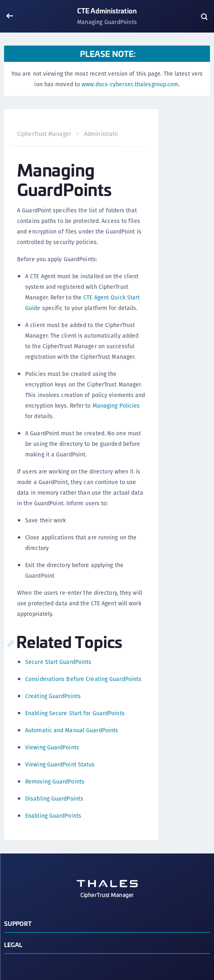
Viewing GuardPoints (52, 747)
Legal (13, 944)
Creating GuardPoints (53, 696)
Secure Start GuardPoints (58, 662)
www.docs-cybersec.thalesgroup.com (130, 84)
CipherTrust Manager (44, 134)
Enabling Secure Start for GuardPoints (75, 713)
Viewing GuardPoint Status (60, 764)
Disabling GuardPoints (54, 799)
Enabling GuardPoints (53, 816)
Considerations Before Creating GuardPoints (83, 679)
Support (18, 923)
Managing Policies (116, 406)
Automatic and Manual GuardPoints (72, 730)
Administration (103, 134)
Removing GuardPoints (55, 781)
